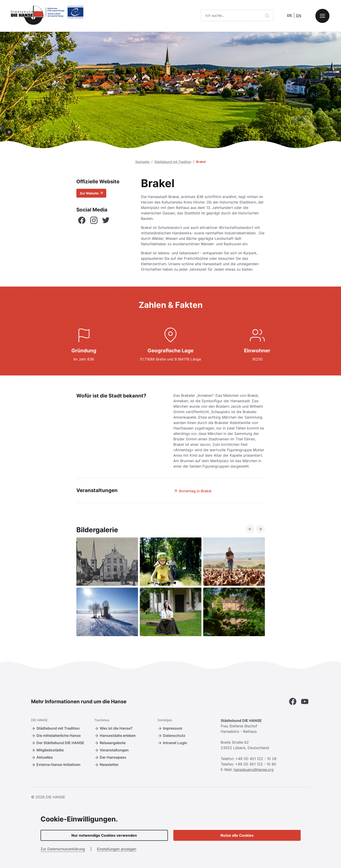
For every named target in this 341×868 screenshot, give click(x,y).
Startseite (142, 162)
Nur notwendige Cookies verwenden (104, 835)
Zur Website (91, 193)
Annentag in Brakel (192, 491)
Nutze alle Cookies (237, 835)
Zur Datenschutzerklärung (63, 849)
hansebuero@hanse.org (254, 770)
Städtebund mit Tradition (173, 162)
